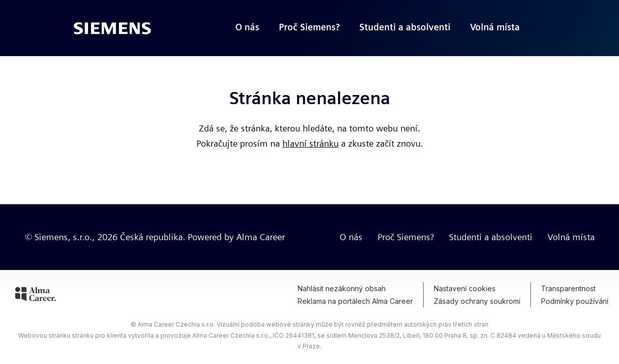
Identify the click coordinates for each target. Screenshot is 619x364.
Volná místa (571, 237)
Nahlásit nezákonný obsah (342, 288)
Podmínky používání (575, 301)
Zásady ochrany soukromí (477, 301)
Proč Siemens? (406, 237)
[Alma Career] (35, 296)
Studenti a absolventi (491, 237)
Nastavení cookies (465, 288)
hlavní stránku (311, 143)
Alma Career (261, 237)
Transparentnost (568, 288)
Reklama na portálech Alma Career (355, 301)
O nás (351, 237)
